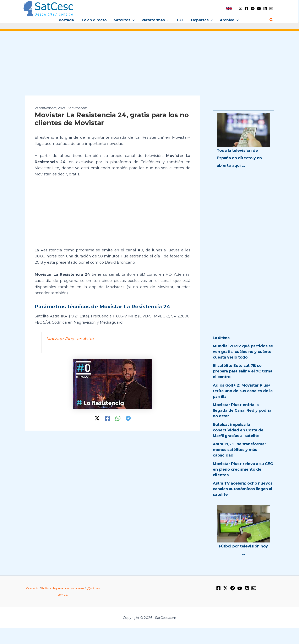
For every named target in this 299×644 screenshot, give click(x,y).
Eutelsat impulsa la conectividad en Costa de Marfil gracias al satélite (238, 430)
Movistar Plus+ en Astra (70, 339)
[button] (132, 20)
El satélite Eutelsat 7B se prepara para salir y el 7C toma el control (243, 371)
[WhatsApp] (118, 418)
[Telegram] (253, 9)
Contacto (33, 588)
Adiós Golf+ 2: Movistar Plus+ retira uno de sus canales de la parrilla (243, 391)
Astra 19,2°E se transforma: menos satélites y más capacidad (239, 450)
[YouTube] (259, 9)
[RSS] (265, 9)
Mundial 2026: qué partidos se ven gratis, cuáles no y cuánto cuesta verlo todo (243, 352)
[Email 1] (271, 9)
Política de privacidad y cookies (63, 588)
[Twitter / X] (240, 9)
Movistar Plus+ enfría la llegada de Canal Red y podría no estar (242, 410)
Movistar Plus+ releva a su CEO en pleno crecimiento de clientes (243, 469)
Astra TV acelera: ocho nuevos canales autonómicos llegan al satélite (243, 489)
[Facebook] (246, 9)
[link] (229, 8)
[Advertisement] (149, 66)
